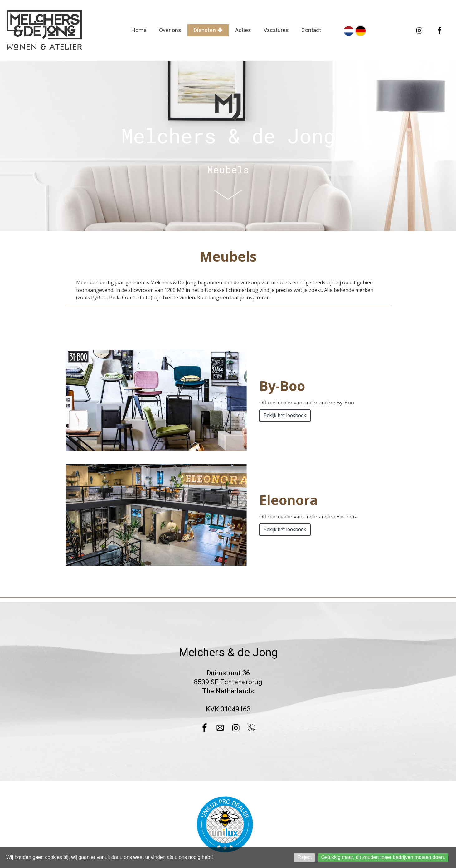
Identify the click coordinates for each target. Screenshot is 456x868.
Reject (305, 857)
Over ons (170, 30)
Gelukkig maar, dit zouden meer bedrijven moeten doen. (383, 857)
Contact (311, 30)
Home (139, 30)
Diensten (208, 30)
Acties (243, 30)
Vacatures (276, 30)
